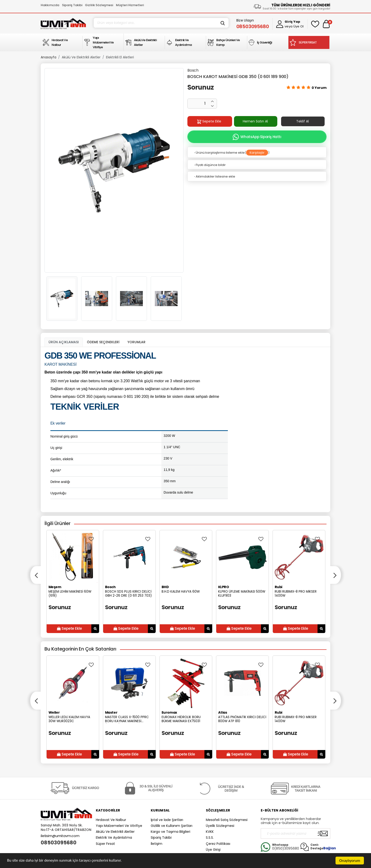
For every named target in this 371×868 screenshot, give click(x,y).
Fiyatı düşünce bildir (210, 165)
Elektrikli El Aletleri (120, 57)
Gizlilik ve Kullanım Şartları (172, 826)
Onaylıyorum (350, 861)
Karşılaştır (257, 153)
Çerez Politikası (218, 844)
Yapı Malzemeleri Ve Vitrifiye (119, 826)
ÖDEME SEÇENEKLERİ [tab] (103, 342)
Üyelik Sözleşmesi (220, 826)
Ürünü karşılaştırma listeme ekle (219, 153)
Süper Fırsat (105, 844)
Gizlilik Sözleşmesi (99, 5)
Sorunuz (201, 87)
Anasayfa (49, 57)
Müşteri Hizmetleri (130, 5)
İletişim (157, 844)
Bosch (193, 70)
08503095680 (59, 843)
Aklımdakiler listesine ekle (214, 176)
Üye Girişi (213, 850)
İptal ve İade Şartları (167, 820)
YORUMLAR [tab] (137, 342)
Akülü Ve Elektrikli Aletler (81, 57)
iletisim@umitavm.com (60, 836)
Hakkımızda (50, 5)
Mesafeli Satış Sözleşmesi (227, 820)
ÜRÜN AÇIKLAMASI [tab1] (64, 342)
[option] (114, 170)
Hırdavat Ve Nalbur (111, 820)
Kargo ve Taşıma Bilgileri (170, 832)
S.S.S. (210, 838)
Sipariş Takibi (72, 5)
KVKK (210, 832)
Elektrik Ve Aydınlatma (114, 838)
